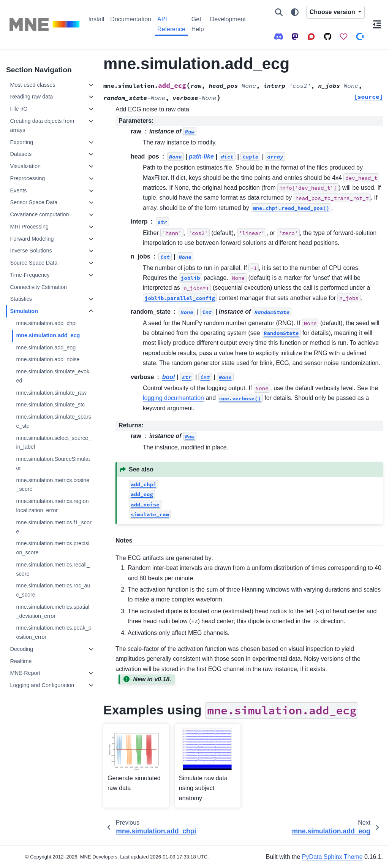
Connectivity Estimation (38, 287)
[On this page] (377, 24)
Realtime (21, 661)
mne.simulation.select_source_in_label (54, 443)
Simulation (24, 311)
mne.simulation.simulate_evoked (53, 376)
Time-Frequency (30, 275)
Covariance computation (39, 214)
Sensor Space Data (34, 202)
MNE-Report (25, 673)
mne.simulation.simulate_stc (50, 405)
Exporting (21, 142)
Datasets (21, 154)
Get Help (198, 24)
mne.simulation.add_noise (48, 359)
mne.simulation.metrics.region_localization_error (54, 506)
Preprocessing (27, 178)
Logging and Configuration (42, 685)
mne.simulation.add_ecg (48, 335)
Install (96, 19)
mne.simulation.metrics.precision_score (53, 548)
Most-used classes (32, 85)
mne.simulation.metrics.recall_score (53, 569)
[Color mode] (295, 12)
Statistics (21, 299)
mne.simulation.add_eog (46, 348)
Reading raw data (31, 97)
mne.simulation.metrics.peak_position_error (54, 632)
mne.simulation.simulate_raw (51, 393)
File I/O (19, 109)
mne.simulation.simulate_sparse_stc (54, 421)
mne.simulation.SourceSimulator (53, 463)
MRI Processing (29, 227)
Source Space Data (34, 263)
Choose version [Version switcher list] (333, 12)
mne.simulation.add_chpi (46, 323)
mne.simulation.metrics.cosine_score (53, 485)
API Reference (171, 24)
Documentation (131, 19)
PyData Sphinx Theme (332, 857)
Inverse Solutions (31, 251)
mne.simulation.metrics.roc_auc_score (53, 590)
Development (228, 19)
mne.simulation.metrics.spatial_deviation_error (53, 611)
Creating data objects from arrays (42, 125)
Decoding (21, 649)
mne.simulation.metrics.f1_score (54, 527)
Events (18, 190)
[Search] (279, 12)
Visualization (25, 166)
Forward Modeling (32, 239)
